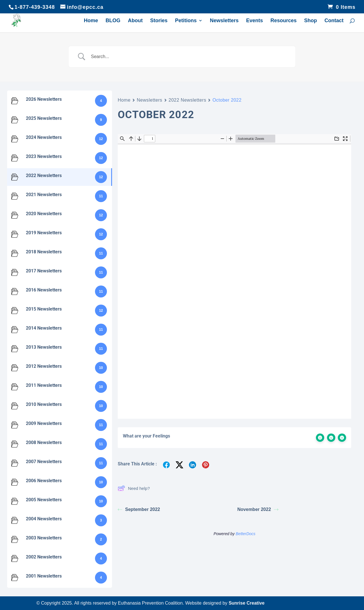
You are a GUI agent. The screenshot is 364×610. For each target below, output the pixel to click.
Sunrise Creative (247, 603)
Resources (284, 21)
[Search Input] (189, 57)
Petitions (186, 21)
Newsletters (224, 21)
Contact (334, 21)
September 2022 (139, 509)
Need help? (134, 488)
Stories (159, 21)
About (135, 21)
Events (255, 21)
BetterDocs (246, 534)
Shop (311, 21)
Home (91, 21)
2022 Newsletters (188, 100)
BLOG (113, 21)
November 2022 (258, 509)
